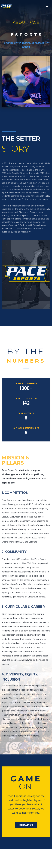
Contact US (26, 825)
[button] (47, 7)
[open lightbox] (26, 82)
